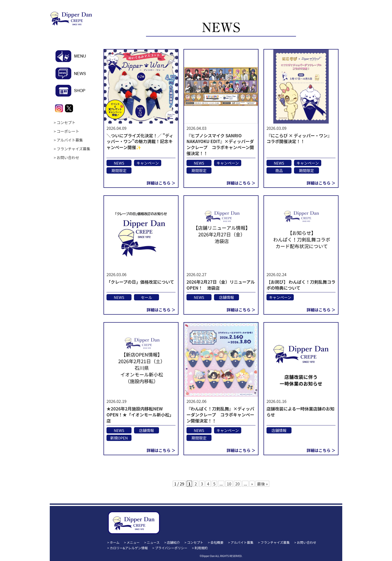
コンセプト (66, 122)
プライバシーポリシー (171, 548)
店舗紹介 (173, 542)
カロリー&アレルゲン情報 (129, 548)
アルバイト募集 (70, 140)
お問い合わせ (68, 157)
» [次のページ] (252, 484)
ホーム (115, 542)
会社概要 (217, 542)
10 (229, 484)
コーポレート (68, 131)
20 (237, 484)
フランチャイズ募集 (73, 149)
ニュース (153, 542)
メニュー (133, 542)
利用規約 (201, 548)
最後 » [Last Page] (262, 484)
